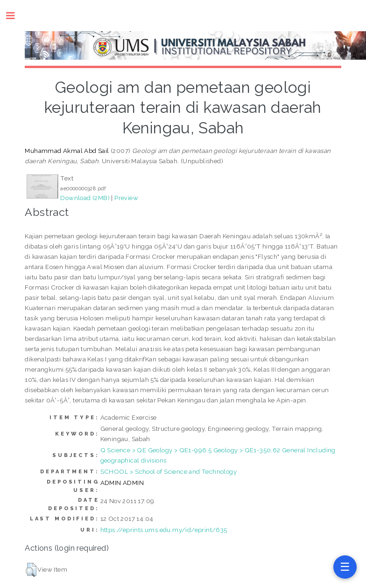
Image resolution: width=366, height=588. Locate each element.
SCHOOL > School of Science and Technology (169, 471)
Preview (126, 198)
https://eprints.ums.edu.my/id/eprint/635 (164, 530)
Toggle (15, 16)
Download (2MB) (85, 198)
